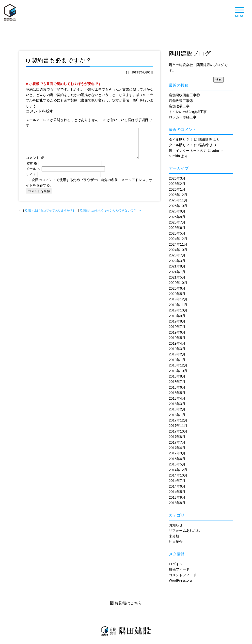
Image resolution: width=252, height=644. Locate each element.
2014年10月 (178, 475)
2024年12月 (178, 239)
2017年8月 (177, 437)
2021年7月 (177, 272)
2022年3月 (177, 261)
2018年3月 (177, 404)
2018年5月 (177, 393)
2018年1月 (177, 415)
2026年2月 (177, 184)
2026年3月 (177, 178)
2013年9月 (177, 497)
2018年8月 (177, 376)
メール (33, 175)
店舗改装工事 (179, 106)
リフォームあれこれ (184, 531)
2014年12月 (178, 470)
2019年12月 (178, 299)
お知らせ (176, 525)
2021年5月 (177, 277)
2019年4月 (177, 343)
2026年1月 (177, 189)
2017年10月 (178, 431)
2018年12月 (178, 365)
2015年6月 (177, 459)
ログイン (176, 564)
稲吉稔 (204, 145)
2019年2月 (177, 354)
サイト (31, 180)
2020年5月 (177, 294)
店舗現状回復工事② (184, 95)
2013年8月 (177, 503)
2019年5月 (177, 338)
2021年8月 (177, 266)
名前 (31, 169)
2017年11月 (178, 426)
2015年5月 (177, 464)
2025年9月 (177, 211)
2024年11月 (178, 244)
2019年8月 (177, 321)
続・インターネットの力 (188, 151)
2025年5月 (177, 233)
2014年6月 (177, 486)
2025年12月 (178, 195)
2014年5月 (177, 492)
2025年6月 (177, 228)
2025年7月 (177, 222)
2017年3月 (177, 453)
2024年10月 (178, 250)
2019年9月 (177, 316)
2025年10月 (178, 206)
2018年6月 (177, 387)
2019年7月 (177, 327)
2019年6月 (177, 332)
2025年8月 (177, 217)
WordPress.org (180, 580)
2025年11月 (178, 200)
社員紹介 (176, 542)
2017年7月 (177, 442)
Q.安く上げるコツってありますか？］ (50, 216)
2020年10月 (178, 283)
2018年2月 (177, 409)
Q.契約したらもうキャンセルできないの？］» (110, 216)
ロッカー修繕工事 (183, 117)
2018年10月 (178, 371)
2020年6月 (177, 288)
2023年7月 (177, 255)
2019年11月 (178, 305)
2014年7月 (177, 481)
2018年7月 (177, 382)
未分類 (174, 536)
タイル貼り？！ (181, 140)
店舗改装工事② (181, 101)
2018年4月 (177, 398)
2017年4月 (177, 448)
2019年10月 (178, 310)
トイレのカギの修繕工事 (188, 112)
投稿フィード (179, 569)
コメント (35, 164)
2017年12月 (178, 420)
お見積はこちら (126, 603)
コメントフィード (183, 575)
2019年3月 (177, 349)
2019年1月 (177, 360)
